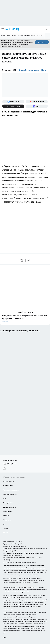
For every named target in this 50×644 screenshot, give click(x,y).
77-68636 (22, 587)
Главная (5, 533)
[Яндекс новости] (37, 102)
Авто (4, 524)
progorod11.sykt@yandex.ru (12, 562)
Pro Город (6, 516)
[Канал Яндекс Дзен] (13, 106)
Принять (42, 42)
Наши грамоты (8, 503)
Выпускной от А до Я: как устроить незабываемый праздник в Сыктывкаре (25, 319)
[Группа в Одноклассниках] (8, 464)
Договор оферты (8, 481)
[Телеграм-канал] (12, 464)
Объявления (7, 520)
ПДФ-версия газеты (9, 507)
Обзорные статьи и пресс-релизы (14, 477)
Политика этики (8, 486)
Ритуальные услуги (8, 36)
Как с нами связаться (10, 494)
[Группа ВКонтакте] (13, 102)
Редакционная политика (11, 490)
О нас (5, 498)
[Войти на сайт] (46, 29)
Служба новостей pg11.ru (33, 70)
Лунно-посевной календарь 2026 (30, 36)
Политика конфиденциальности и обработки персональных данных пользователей (24, 607)
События (6, 529)
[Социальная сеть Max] (37, 106)
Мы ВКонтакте (7, 511)
